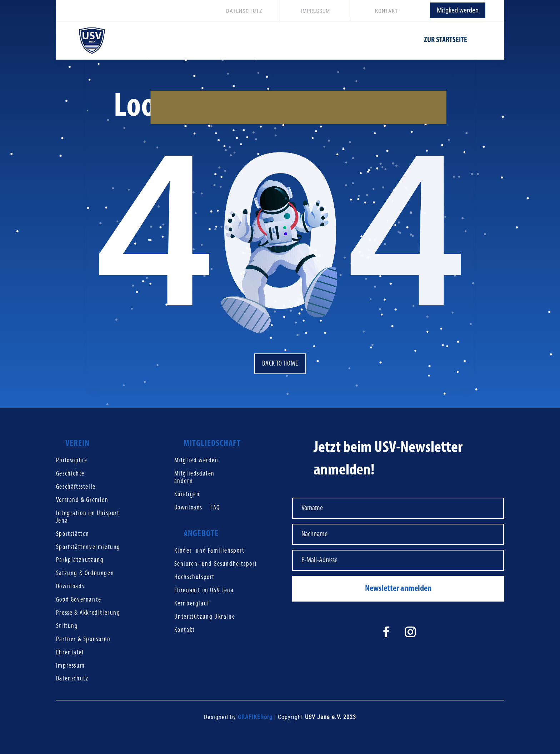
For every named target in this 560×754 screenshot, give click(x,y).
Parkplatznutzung (80, 560)
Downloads (70, 587)
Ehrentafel (70, 653)
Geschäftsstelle (76, 487)
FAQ (215, 508)
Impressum (70, 666)
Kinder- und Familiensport (209, 551)
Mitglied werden (458, 10)
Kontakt (185, 630)
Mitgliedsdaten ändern (194, 478)
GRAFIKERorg (255, 717)
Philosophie (72, 461)
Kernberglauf (192, 604)
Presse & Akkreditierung (88, 613)
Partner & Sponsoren (83, 640)
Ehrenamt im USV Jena (204, 591)
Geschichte (70, 474)
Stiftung (67, 626)
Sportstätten (73, 534)
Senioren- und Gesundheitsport (216, 564)
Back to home (280, 364)
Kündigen (187, 495)
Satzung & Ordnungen (85, 574)
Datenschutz (72, 679)
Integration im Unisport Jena (88, 517)
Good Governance (79, 600)
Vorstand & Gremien (82, 500)
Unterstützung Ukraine (205, 617)
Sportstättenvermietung (88, 547)
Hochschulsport (194, 577)
